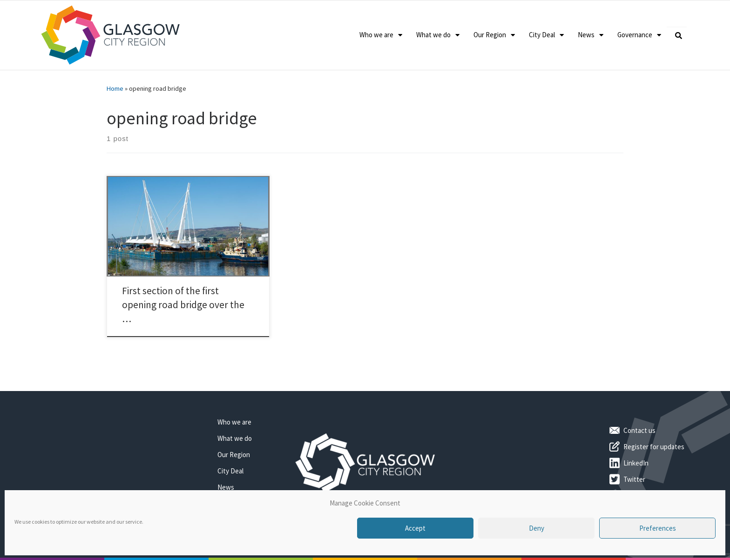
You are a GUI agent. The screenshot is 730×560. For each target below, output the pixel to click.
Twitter (634, 479)
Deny (537, 528)
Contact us (639, 430)
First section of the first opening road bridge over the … (183, 305)
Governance (639, 35)
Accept (415, 528)
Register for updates (654, 447)
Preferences (658, 528)
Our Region (494, 35)
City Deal (546, 35)
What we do (438, 35)
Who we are (381, 35)
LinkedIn (636, 463)
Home (115, 88)
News (591, 35)
